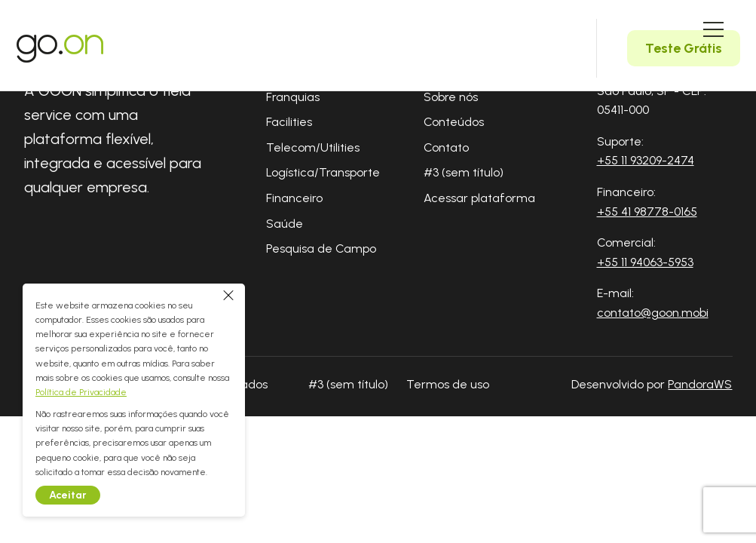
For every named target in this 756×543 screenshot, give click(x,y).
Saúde (285, 224)
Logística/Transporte (323, 172)
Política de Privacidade (85, 392)
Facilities (289, 122)
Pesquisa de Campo (321, 248)
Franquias (293, 97)
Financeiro (294, 198)
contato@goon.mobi (653, 313)
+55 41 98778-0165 (647, 212)
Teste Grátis (684, 48)
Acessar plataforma (479, 198)
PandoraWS (700, 385)
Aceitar (72, 495)
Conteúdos (454, 122)
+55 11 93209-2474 (646, 160)
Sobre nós (451, 97)
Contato (446, 147)
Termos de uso (448, 384)
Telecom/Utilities (313, 147)
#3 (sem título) (464, 172)
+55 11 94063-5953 (645, 262)
